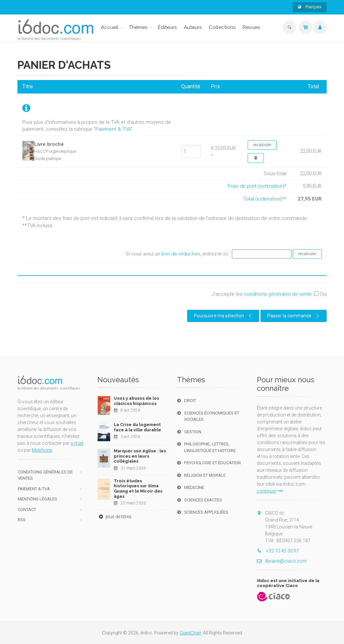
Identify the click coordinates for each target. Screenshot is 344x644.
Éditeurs (167, 27)
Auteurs (193, 27)
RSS (22, 520)
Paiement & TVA (113, 129)
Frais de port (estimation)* (257, 186)
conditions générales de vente (278, 294)
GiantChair (190, 633)
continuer (270, 491)
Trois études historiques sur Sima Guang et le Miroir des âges (138, 489)
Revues (251, 27)
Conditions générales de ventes (45, 475)
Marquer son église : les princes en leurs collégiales (140, 456)
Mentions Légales (37, 499)
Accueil (110, 27)
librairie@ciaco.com (282, 561)
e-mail (77, 443)
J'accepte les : (269, 294)
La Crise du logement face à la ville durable (137, 427)
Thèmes (138, 27)
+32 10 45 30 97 (278, 551)
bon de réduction (181, 254)
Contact (27, 510)
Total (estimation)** (265, 199)
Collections (222, 27)
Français (310, 7)
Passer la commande (294, 316)
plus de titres (114, 517)
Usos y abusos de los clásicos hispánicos (136, 401)
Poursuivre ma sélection (224, 316)
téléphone (42, 450)
